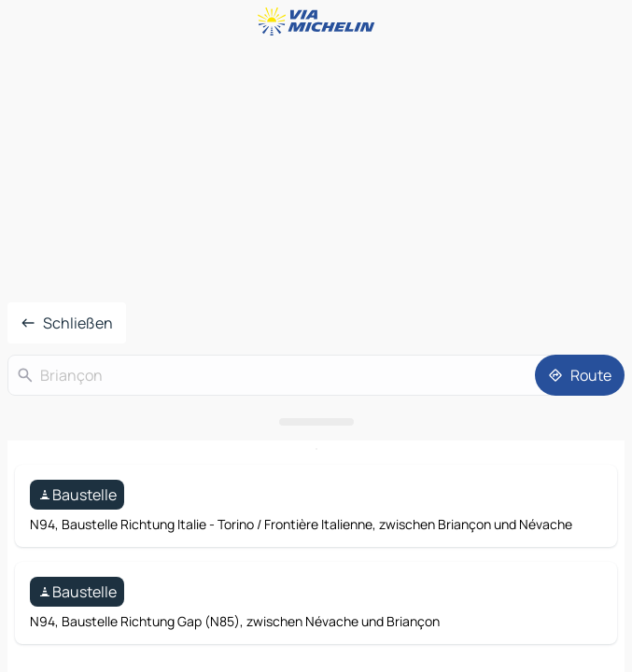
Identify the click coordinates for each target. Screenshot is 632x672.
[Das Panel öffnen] (316, 422)
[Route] (580, 375)
